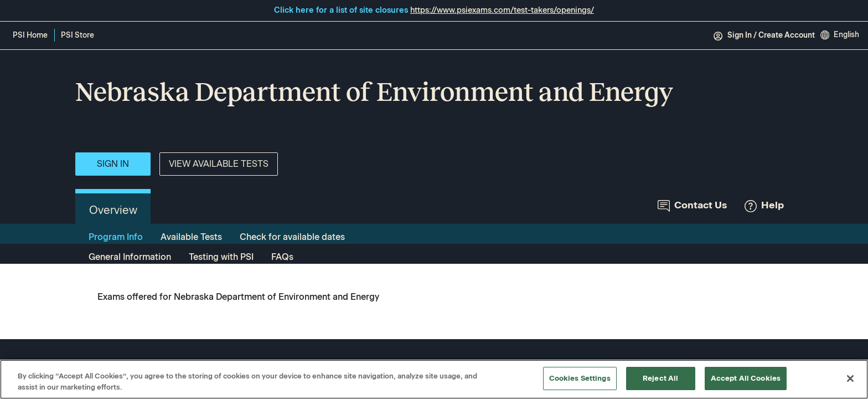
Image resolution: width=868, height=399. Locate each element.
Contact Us (692, 205)
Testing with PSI (221, 257)
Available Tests (191, 237)
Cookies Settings (580, 378)
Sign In (113, 164)
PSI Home (30, 35)
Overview (113, 210)
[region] (434, 379)
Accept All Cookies (746, 378)
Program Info (116, 237)
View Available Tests (219, 164)
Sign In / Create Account (764, 35)
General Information (130, 257)
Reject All (660, 378)
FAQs (282, 257)
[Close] (850, 378)
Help (764, 205)
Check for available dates (292, 237)
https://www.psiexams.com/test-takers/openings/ (502, 10)
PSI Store (79, 36)
